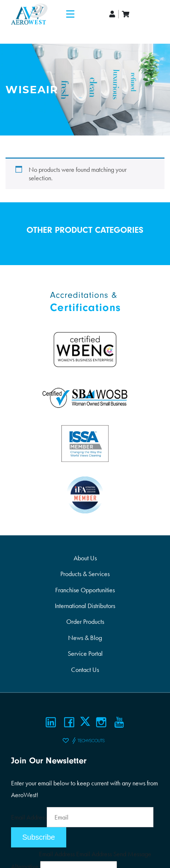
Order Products (85, 621)
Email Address (29, 817)
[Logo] (29, 14)
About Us (85, 558)
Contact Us (85, 670)
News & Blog (85, 638)
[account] (113, 14)
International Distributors (85, 606)
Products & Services (85, 574)
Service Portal (85, 653)
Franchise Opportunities (85, 590)
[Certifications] (85, 301)
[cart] (125, 14)
